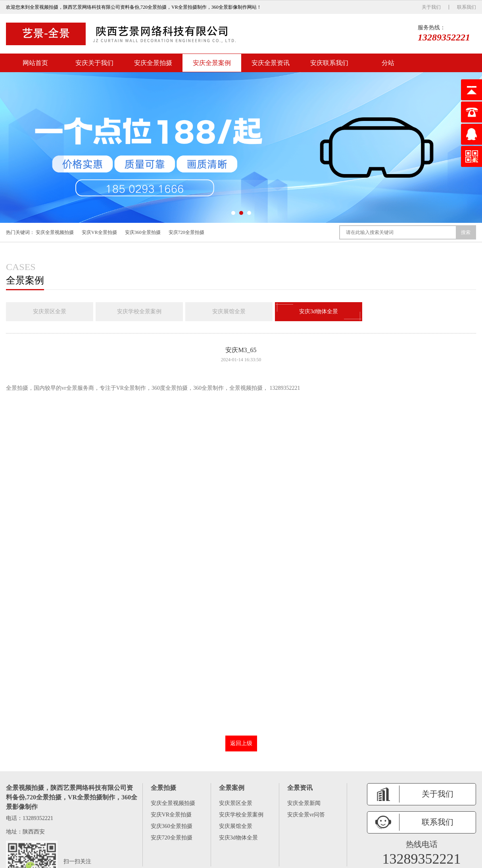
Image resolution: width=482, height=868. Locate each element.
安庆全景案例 (212, 63)
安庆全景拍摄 (153, 63)
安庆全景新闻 (304, 803)
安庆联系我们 (329, 63)
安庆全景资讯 (271, 63)
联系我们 (467, 7)
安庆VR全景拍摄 (99, 232)
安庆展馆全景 (229, 311)
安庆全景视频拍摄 (55, 232)
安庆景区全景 (50, 311)
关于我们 (431, 7)
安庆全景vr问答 (306, 815)
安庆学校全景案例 (139, 311)
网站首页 (35, 63)
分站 (388, 63)
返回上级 (241, 743)
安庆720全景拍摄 (186, 232)
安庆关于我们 (94, 63)
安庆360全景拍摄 (143, 232)
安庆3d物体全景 (319, 312)
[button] (233, 213)
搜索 (466, 232)
